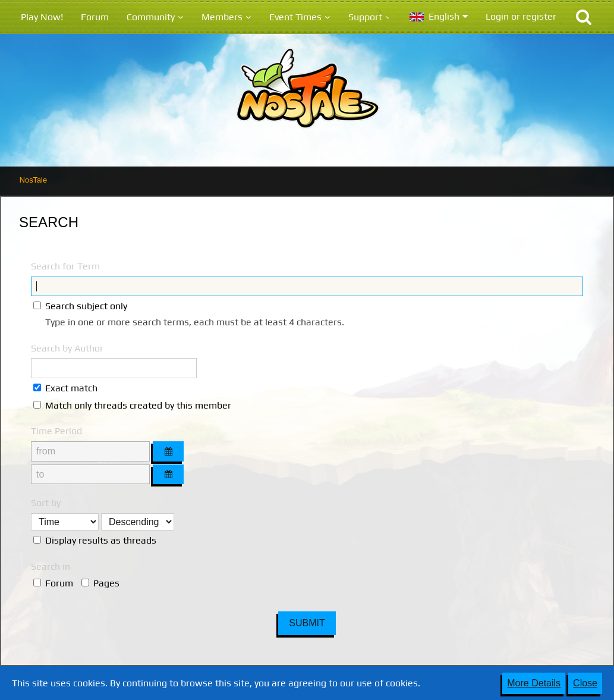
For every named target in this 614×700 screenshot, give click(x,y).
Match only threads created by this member (132, 405)
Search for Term (65, 266)
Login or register (521, 16)
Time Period (56, 431)
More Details (534, 683)
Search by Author (67, 348)
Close (585, 683)
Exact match (65, 388)
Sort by (46, 503)
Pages (100, 583)
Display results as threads (95, 540)
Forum (53, 583)
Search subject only (80, 306)
